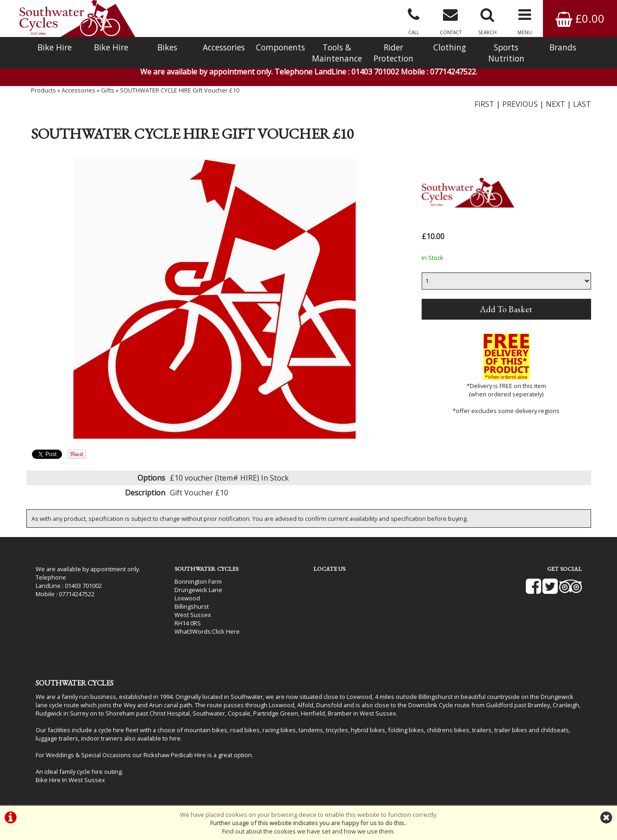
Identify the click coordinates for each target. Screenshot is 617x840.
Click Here (226, 631)
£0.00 (580, 18)
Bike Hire (55, 47)
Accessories (224, 47)
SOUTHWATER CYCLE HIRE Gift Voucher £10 (180, 90)
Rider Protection (393, 53)
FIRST (484, 104)
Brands (563, 47)
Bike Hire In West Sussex (70, 780)
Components (280, 47)
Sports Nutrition (506, 53)
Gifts (108, 90)
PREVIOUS (520, 104)
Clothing (450, 47)
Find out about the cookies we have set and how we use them (308, 831)
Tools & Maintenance (337, 53)
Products (44, 90)
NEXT (555, 104)
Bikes (167, 47)
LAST (582, 104)
